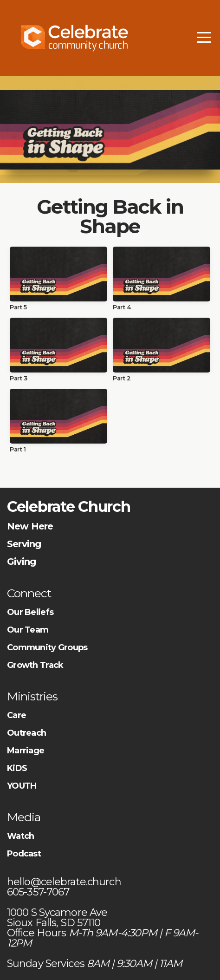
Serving (24, 544)
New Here (30, 526)
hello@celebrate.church (65, 882)
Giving (21, 562)
